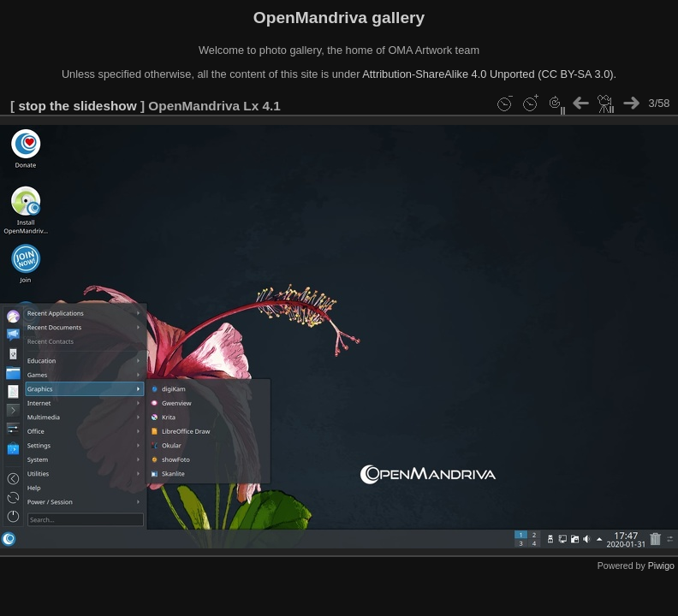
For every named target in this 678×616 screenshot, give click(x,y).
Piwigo (661, 566)
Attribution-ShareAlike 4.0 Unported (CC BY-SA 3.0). (489, 74)
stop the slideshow (77, 106)
